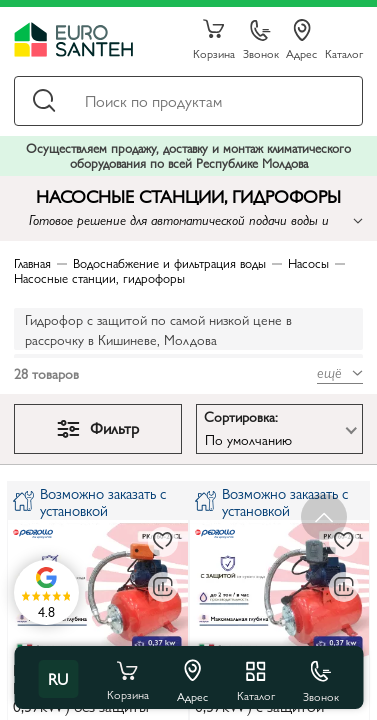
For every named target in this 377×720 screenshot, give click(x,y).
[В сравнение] (163, 587)
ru (58, 678)
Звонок (261, 40)
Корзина (214, 40)
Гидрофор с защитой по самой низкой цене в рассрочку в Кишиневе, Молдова (158, 329)
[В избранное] (163, 542)
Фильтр (98, 427)
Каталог (344, 52)
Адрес (301, 40)
